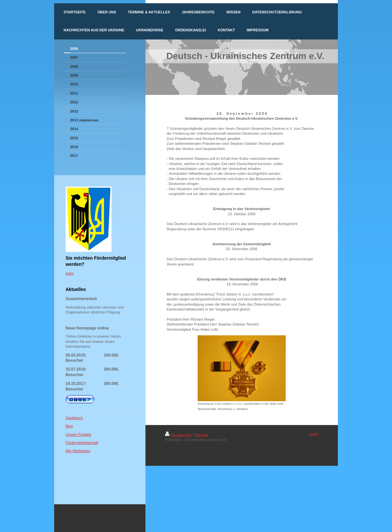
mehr (70, 273)
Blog (69, 426)
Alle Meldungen (78, 451)
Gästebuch (74, 418)
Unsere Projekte (78, 434)
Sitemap (201, 435)
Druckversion (178, 435)
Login (314, 434)
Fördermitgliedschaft (82, 443)
